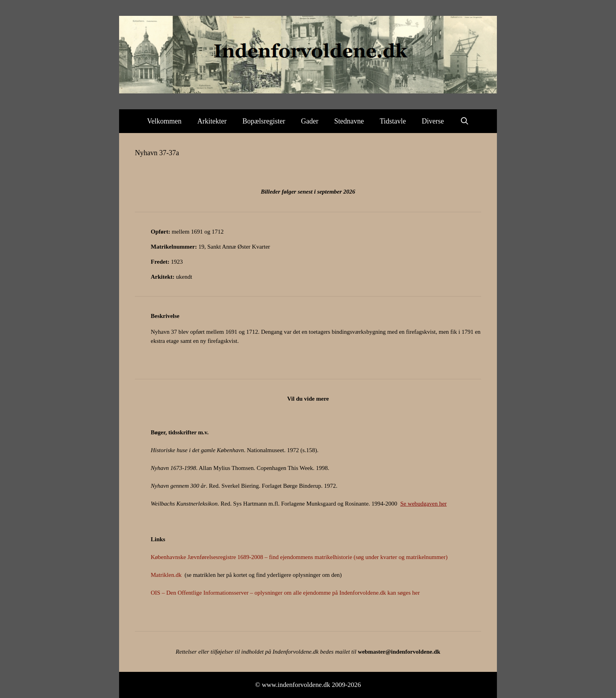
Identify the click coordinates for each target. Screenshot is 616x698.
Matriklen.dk (166, 575)
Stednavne (349, 121)
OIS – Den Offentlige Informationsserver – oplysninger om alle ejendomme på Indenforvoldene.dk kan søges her (285, 593)
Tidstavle (393, 121)
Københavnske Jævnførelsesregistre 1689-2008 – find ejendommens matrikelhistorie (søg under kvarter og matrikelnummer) (299, 557)
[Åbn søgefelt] (464, 121)
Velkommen (164, 121)
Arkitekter (212, 121)
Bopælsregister (264, 121)
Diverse (433, 121)
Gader (310, 121)
